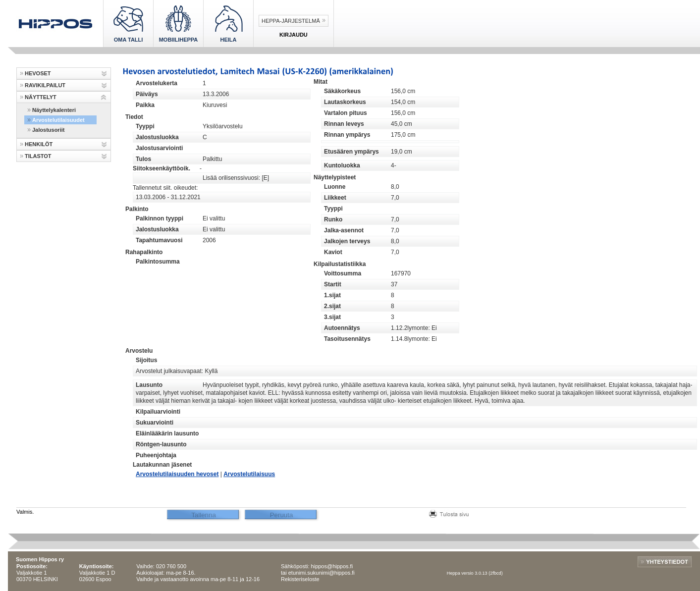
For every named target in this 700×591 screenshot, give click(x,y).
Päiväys (147, 94)
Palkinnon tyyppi (160, 218)
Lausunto (149, 385)
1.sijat (332, 295)
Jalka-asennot (344, 230)
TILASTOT (38, 156)
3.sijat (332, 317)
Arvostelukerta (157, 83)
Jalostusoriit (48, 130)
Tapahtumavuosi (159, 240)
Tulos (143, 159)
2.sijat (332, 306)
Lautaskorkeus (345, 102)
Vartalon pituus (346, 113)
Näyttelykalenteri (54, 110)
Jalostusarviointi (159, 148)
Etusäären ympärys (351, 152)
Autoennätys (342, 328)
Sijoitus (146, 360)
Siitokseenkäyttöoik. (162, 168)
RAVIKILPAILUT (45, 85)
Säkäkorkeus (342, 91)
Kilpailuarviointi (158, 412)
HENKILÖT (39, 144)
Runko (333, 219)
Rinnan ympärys (347, 135)
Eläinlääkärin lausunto (167, 433)
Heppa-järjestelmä (291, 21)
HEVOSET (38, 73)
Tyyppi (145, 126)
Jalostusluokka (157, 137)
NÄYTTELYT (41, 97)
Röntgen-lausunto (161, 444)
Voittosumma (343, 273)
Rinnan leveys (344, 124)
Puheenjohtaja (156, 455)
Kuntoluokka (342, 165)
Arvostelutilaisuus (249, 474)
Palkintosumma (158, 262)
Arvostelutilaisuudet (58, 120)
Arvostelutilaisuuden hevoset (177, 474)
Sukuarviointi (155, 423)
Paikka (145, 105)
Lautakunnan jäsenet (162, 465)
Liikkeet (335, 198)
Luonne (335, 187)
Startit (333, 284)
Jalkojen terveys (347, 241)
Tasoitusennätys (347, 339)
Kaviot (333, 252)
